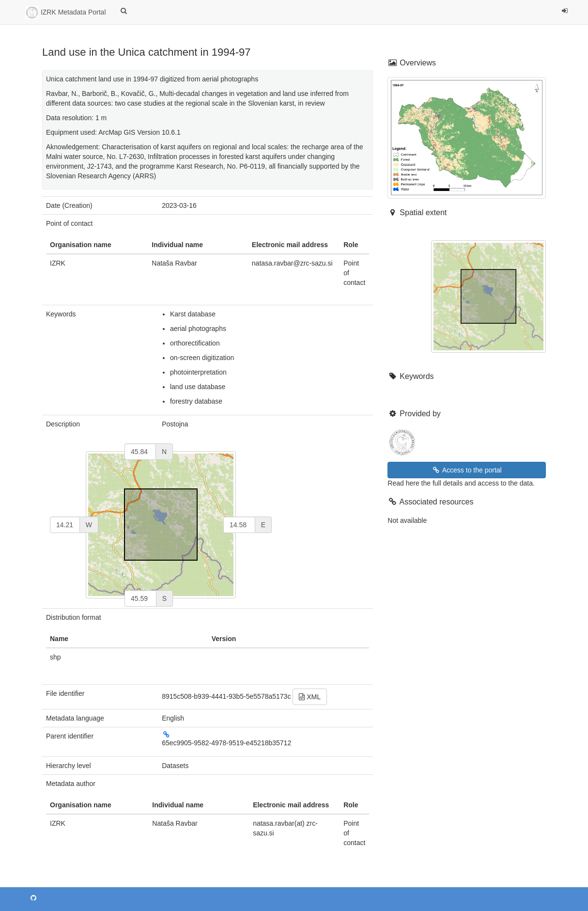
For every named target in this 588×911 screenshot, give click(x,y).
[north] (140, 452)
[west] (65, 525)
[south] (140, 598)
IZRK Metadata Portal (66, 13)
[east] (239, 525)
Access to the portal (467, 470)
